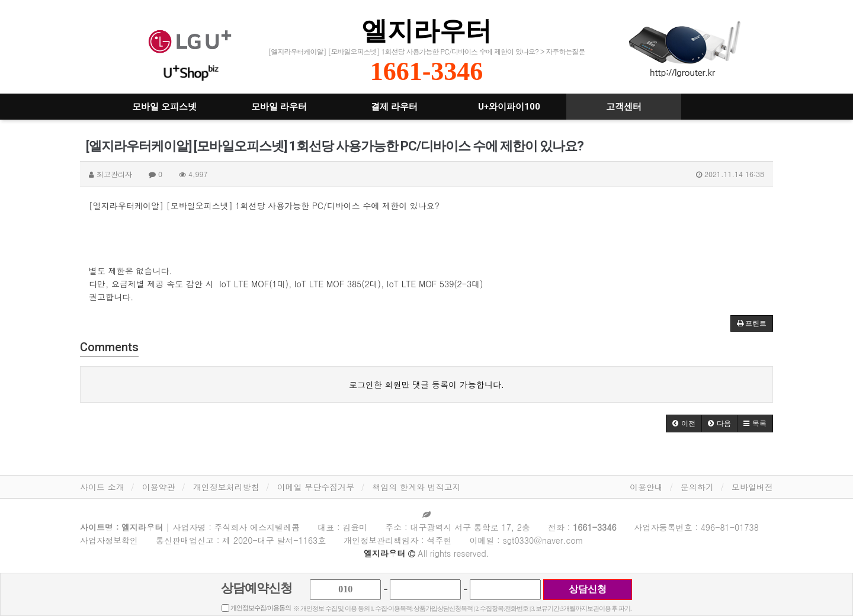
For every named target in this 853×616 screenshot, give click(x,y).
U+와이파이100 (509, 107)
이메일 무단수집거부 (316, 487)
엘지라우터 (426, 31)
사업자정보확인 (109, 540)
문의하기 (697, 487)
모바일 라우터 (279, 107)
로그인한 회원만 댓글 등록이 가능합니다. (426, 384)
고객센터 (624, 107)
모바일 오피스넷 (164, 107)
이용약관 (159, 487)
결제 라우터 (394, 107)
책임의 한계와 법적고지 (416, 487)
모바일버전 (752, 487)
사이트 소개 (102, 487)
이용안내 (646, 487)
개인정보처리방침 (226, 487)
